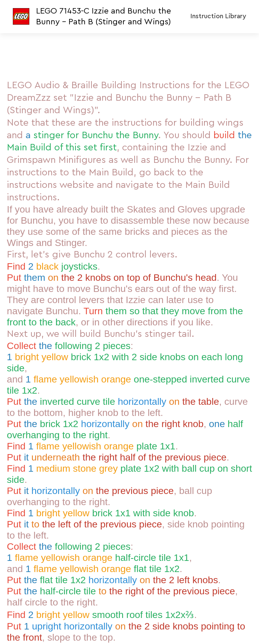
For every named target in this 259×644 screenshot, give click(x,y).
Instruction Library (218, 16)
